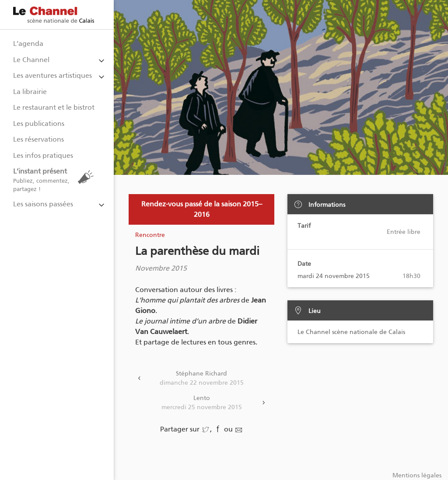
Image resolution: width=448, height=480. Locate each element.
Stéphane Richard (201, 379)
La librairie (30, 92)
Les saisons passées (43, 204)
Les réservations (38, 139)
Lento (201, 403)
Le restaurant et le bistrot (54, 107)
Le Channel (31, 60)
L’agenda (28, 43)
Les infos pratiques (43, 155)
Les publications (39, 123)
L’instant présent (56, 180)
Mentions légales (417, 475)
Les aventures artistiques (52, 75)
